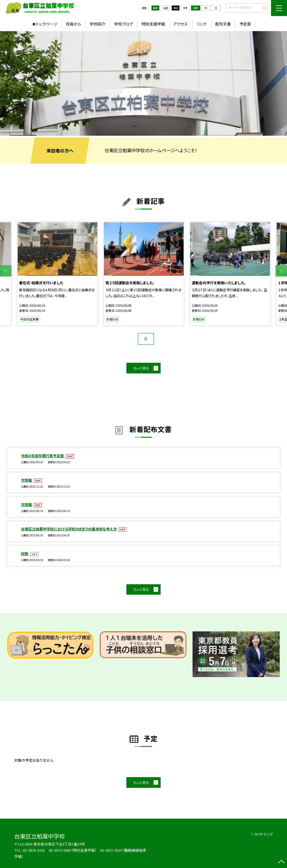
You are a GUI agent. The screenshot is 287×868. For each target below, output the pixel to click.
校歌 (25, 554)
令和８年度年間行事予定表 (43, 456)
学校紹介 (98, 24)
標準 (196, 8)
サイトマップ (263, 834)
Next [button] (281, 271)
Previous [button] (6, 271)
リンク (202, 24)
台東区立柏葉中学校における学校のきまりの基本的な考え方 (69, 529)
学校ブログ (123, 24)
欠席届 (27, 480)
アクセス (181, 24)
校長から (73, 24)
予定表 (245, 24)
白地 (166, 8)
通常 (155, 8)
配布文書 (223, 24)
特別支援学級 (153, 24)
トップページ (47, 24)
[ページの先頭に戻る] (281, 862)
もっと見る (141, 368)
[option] (143, 83)
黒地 (176, 8)
